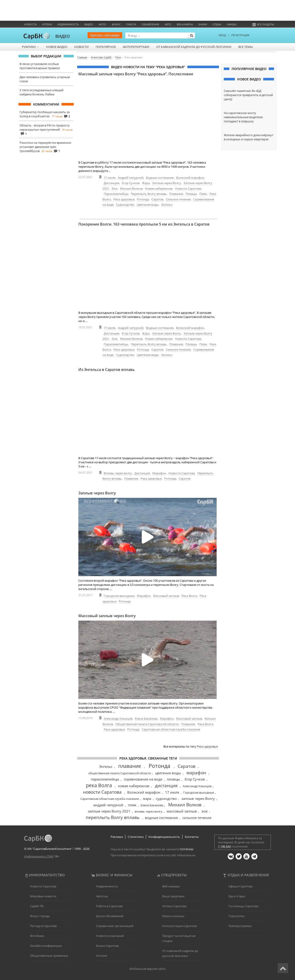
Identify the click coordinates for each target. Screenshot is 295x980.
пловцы (173, 779)
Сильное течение (178, 199)
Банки (203, 24)
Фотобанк (37, 936)
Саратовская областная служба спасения (171, 729)
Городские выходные (119, 596)
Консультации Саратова (180, 926)
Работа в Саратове (109, 906)
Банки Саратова (108, 946)
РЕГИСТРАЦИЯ (240, 35)
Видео (89, 24)
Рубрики (31, 47)
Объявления (150, 24)
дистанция (166, 786)
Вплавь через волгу (118, 473)
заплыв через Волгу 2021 (109, 811)
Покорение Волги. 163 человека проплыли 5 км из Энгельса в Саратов (144, 224)
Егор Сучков (131, 183)
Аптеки (47, 24)
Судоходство (125, 205)
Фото (102, 24)
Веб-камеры (185, 24)
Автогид (102, 896)
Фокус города (40, 916)
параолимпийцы (105, 779)
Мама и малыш (173, 916)
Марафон (159, 473)
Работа (131, 24)
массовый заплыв (182, 811)
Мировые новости (43, 896)
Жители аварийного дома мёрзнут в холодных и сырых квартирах (249, 137)
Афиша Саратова (240, 886)
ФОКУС (116, 24)
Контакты (192, 837)
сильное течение (197, 818)
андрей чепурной (108, 805)
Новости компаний (110, 936)
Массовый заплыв (166, 596)
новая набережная (134, 786)
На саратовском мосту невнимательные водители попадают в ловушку (243, 117)
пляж (132, 805)
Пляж (203, 194)
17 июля (109, 178)
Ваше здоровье (173, 896)
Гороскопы (236, 916)
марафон (196, 773)
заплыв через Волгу (198, 798)
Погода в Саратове (43, 926)
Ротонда (143, 199)
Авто (168, 24)
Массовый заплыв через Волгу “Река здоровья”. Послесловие (136, 74)
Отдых (217, 24)
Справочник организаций (115, 926)
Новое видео (57, 47)
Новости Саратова (188, 188)
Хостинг (102, 956)
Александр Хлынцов (118, 719)
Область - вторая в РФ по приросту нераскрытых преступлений (45, 127)
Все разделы (263, 24)
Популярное (106, 47)
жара (147, 798)
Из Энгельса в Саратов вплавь (107, 370)
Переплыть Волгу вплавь (149, 194)
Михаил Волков (131, 188)
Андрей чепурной (131, 178)
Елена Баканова (146, 719)
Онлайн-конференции (46, 946)
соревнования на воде (143, 779)
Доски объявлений (110, 916)
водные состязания (161, 818)
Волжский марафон (190, 178)
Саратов (157, 199)
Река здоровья (124, 199)
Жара (146, 183)
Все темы (246, 47)
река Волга (99, 785)
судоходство (166, 798)
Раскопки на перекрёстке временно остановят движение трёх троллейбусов (45, 147)
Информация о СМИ (39, 856)
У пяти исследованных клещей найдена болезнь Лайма (41, 92)
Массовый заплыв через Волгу (107, 616)
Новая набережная (159, 188)
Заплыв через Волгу (167, 183)
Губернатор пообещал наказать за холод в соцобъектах (45, 114)
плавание (130, 766)
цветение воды (168, 773)
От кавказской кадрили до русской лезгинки (194, 47)
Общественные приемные (49, 956)
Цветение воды (148, 205)
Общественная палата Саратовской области (147, 724)
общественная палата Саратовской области (120, 773)
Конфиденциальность (164, 837)
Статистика (136, 837)
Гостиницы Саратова (243, 906)
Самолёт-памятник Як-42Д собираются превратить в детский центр (248, 95)
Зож (115, 188)
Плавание (176, 194)
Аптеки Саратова (174, 906)
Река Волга (189, 596)
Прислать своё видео (105, 35)
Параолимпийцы (116, 194)
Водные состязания (160, 178)
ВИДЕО (63, 36)
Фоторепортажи (136, 47)
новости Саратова (102, 792)
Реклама (117, 837)
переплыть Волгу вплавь (113, 817)
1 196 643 (224, 846)
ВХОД (222, 35)
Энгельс (167, 205)
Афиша (232, 24)
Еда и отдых (237, 896)
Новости (30, 24)
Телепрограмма (240, 926)
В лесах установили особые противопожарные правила (40, 66)
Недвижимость (68, 24)
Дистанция (111, 183)
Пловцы (191, 194)
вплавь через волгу (149, 811)
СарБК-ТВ (37, 906)
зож (205, 811)
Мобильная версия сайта (147, 969)
